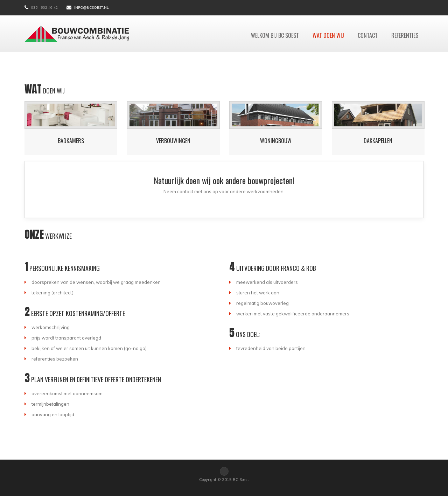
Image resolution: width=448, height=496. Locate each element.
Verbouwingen (173, 141)
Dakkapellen (378, 141)
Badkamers (71, 141)
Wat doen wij (328, 35)
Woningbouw (276, 141)
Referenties (405, 35)
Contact (368, 35)
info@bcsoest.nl (92, 8)
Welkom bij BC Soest (275, 35)
